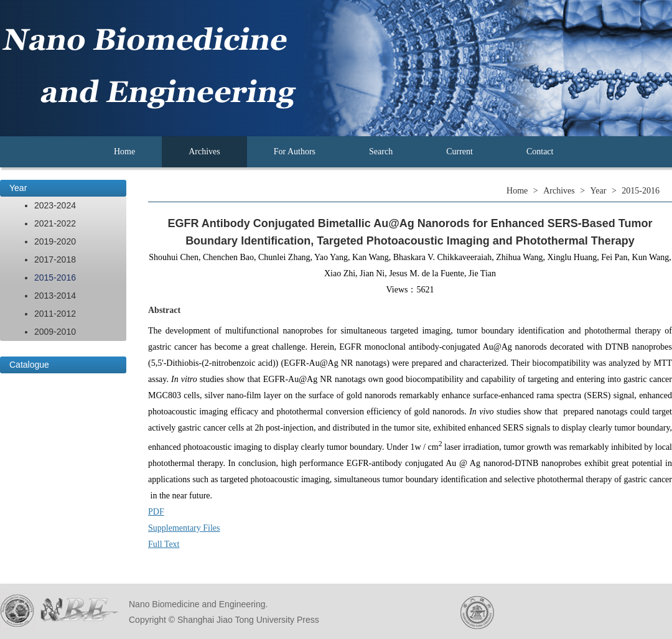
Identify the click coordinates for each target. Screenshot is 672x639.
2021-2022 (55, 223)
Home (124, 152)
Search (381, 152)
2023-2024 (55, 205)
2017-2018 (55, 259)
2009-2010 (55, 332)
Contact (540, 152)
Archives (204, 152)
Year (18, 188)
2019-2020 (55, 241)
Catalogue (29, 365)
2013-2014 (55, 296)
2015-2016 (55, 278)
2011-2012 (55, 314)
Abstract (164, 310)
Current (460, 152)
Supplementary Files (184, 528)
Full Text (164, 544)
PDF (156, 512)
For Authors (295, 152)
